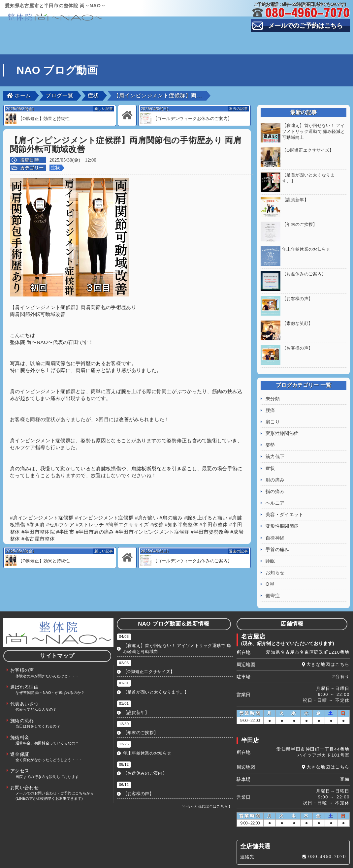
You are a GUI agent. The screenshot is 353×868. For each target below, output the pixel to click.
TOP (32, 40)
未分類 (273, 386)
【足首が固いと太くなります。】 (156, 679)
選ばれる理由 (147, 40)
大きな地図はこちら (328, 651)
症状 (56, 168)
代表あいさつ (205, 40)
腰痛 (270, 397)
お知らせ (275, 559)
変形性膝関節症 (282, 420)
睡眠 (270, 548)
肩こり (273, 409)
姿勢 (270, 432)
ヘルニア (275, 490)
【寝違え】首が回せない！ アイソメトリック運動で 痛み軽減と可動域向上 (177, 635)
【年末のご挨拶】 (141, 719)
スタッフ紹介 (262, 40)
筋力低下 (275, 443)
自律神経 (275, 525)
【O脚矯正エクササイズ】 (149, 658)
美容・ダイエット (285, 501)
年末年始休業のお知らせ (147, 740)
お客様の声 (90, 40)
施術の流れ (320, 40)
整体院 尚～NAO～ (182, 861)
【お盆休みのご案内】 (145, 760)
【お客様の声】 (138, 780)
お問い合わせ (320, 50)
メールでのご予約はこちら (305, 26)
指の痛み (275, 478)
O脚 (270, 571)
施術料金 (90, 50)
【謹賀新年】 (136, 699)
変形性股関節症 (282, 513)
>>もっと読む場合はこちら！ (207, 793)
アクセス (205, 50)
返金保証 (147, 50)
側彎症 (273, 582)
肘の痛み (275, 467)
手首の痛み (277, 536)
